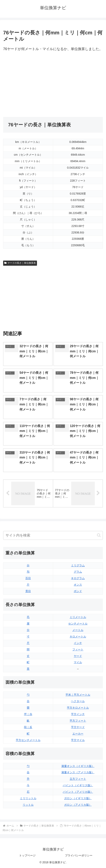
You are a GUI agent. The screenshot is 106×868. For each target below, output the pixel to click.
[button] (99, 535)
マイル (78, 662)
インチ (78, 643)
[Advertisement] (53, 85)
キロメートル (78, 637)
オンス (78, 585)
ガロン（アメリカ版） (78, 805)
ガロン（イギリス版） (78, 798)
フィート (78, 649)
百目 (28, 578)
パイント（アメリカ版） (78, 792)
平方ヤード (78, 727)
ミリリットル (28, 798)
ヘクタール (78, 701)
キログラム (78, 578)
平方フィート (78, 721)
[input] (53, 535)
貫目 (28, 591)
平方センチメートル (28, 740)
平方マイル (78, 740)
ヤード (78, 656)
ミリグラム (78, 565)
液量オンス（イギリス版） (78, 766)
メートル (78, 630)
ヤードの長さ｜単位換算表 (20, 263)
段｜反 (28, 727)
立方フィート (78, 779)
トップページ (27, 855)
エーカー (78, 734)
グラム (78, 572)
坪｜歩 (28, 714)
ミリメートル (78, 617)
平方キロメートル (78, 708)
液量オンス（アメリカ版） (78, 772)
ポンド (78, 591)
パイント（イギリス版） (78, 785)
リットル (28, 805)
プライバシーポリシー (79, 855)
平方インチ (78, 714)
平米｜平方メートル (78, 695)
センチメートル (78, 624)
